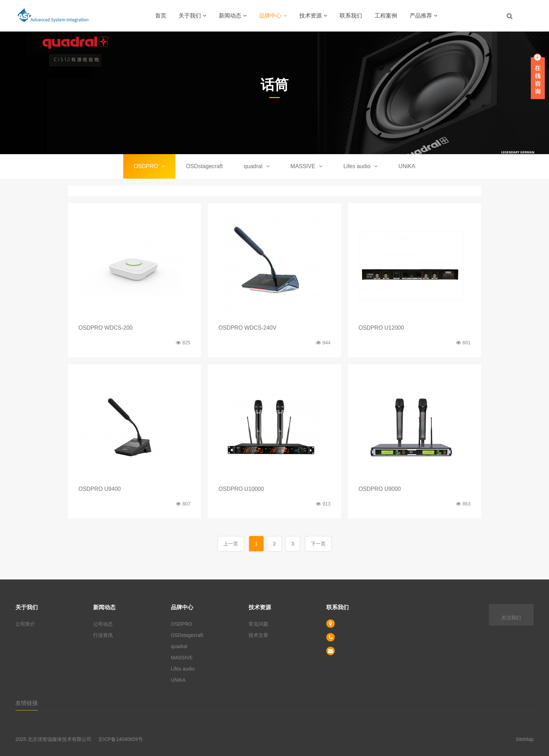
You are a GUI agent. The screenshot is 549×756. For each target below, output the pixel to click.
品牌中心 (273, 16)
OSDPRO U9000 (380, 489)
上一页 (231, 544)
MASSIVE (307, 166)
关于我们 (192, 16)
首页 (161, 16)
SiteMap (525, 739)
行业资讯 (103, 635)
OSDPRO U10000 (241, 489)
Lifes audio (360, 166)
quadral (256, 166)
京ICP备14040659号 (120, 739)
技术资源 (313, 16)
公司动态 (103, 624)
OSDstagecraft (204, 166)
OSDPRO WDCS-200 (106, 328)
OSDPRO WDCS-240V (247, 328)
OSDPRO (149, 166)
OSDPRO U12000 (381, 328)
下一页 (318, 544)
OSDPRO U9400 (100, 489)
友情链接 (27, 703)
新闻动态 (233, 16)
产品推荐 (423, 16)
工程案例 (386, 16)
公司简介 (25, 624)
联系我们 (351, 16)
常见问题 (258, 624)
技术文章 (258, 635)
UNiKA (407, 166)
